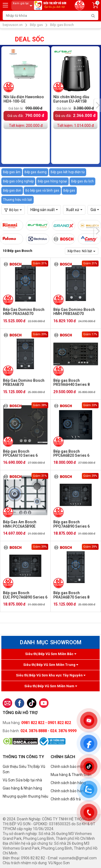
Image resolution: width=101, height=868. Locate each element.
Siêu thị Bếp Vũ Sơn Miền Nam (51, 686)
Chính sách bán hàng (68, 783)
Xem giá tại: (23, 6)
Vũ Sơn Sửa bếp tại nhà (22, 780)
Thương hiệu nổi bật (18, 200)
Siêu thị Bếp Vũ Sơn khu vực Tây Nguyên (51, 675)
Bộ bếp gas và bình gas (42, 190)
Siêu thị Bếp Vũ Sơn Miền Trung (51, 665)
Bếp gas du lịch (82, 181)
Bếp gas (69, 190)
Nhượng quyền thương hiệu (25, 796)
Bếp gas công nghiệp (18, 181)
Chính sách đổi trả (66, 799)
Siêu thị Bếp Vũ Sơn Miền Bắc (51, 654)
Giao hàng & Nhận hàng (22, 788)
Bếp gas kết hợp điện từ (68, 172)
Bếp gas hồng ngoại (52, 181)
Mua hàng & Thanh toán (71, 775)
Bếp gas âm (12, 172)
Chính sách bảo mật (67, 767)
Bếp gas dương (36, 172)
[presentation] (97, 105)
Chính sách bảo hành (68, 791)
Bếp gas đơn (12, 190)
